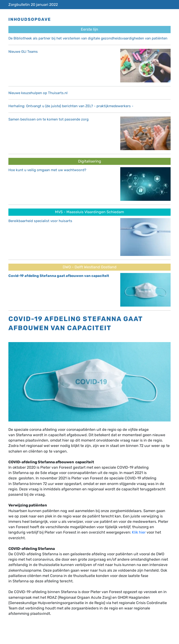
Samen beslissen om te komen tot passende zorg (48, 119)
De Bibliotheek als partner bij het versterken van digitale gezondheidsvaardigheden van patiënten (88, 38)
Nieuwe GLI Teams (23, 52)
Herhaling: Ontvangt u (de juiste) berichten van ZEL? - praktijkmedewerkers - (71, 106)
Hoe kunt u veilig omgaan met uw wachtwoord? (47, 170)
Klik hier (139, 532)
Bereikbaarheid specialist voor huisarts (40, 221)
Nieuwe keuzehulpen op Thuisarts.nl (38, 93)
